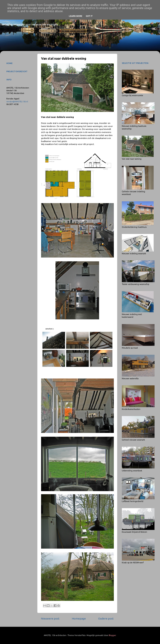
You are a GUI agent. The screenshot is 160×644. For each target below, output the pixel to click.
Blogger (112, 635)
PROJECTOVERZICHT (17, 71)
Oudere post (106, 619)
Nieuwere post (50, 619)
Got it (89, 16)
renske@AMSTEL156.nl (17, 102)
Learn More (76, 16)
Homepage (79, 619)
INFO (9, 80)
